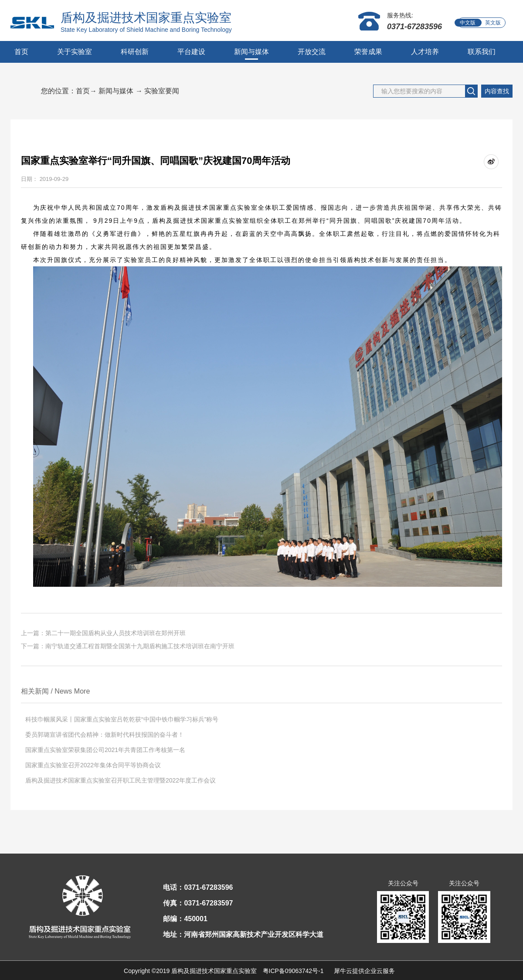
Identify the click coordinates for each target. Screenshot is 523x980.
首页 (21, 52)
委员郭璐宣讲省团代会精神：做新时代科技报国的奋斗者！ (105, 735)
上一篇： (103, 633)
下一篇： (131, 646)
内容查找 (497, 91)
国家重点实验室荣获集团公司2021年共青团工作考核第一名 (105, 750)
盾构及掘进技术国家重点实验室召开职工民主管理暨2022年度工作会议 (121, 780)
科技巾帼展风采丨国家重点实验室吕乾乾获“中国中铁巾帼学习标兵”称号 (122, 719)
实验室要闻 (162, 91)
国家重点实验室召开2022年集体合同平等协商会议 (93, 765)
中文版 (468, 23)
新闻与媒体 (116, 91)
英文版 (493, 23)
